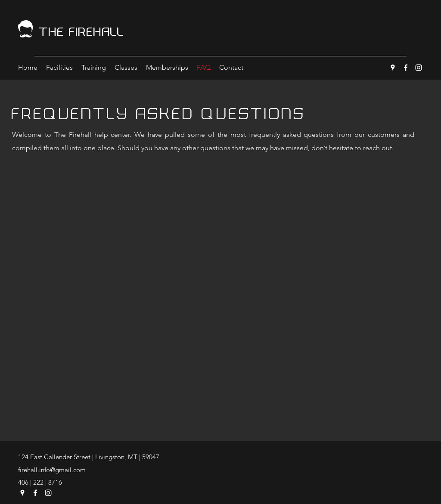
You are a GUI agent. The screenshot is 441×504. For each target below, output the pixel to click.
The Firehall (82, 31)
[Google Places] (393, 68)
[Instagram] (419, 68)
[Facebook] (406, 68)
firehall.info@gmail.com (52, 470)
